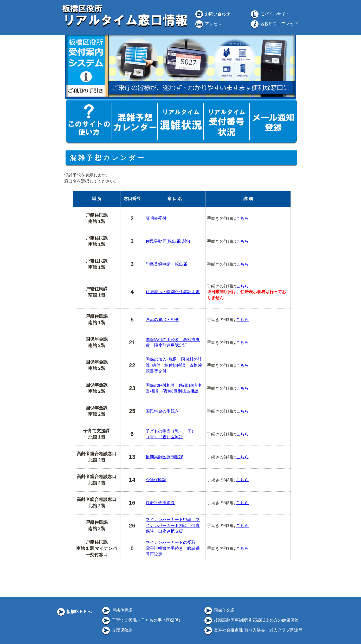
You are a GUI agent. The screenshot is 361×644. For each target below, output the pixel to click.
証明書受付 (156, 218)
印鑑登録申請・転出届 (166, 264)
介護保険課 (156, 480)
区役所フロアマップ (274, 24)
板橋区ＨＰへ (74, 612)
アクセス (208, 24)
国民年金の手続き (162, 411)
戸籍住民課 (117, 610)
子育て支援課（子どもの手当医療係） (142, 620)
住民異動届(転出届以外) (168, 241)
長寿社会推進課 (160, 503)
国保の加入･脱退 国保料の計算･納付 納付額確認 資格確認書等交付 (174, 365)
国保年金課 (219, 610)
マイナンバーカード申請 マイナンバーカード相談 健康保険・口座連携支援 (173, 525)
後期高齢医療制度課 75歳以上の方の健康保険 (251, 620)
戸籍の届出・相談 (162, 320)
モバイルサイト (270, 14)
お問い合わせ (212, 14)
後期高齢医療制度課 (164, 457)
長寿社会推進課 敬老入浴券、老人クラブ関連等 (253, 630)
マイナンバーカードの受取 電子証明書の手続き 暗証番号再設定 (173, 548)
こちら (242, 218)
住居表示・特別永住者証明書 (173, 292)
